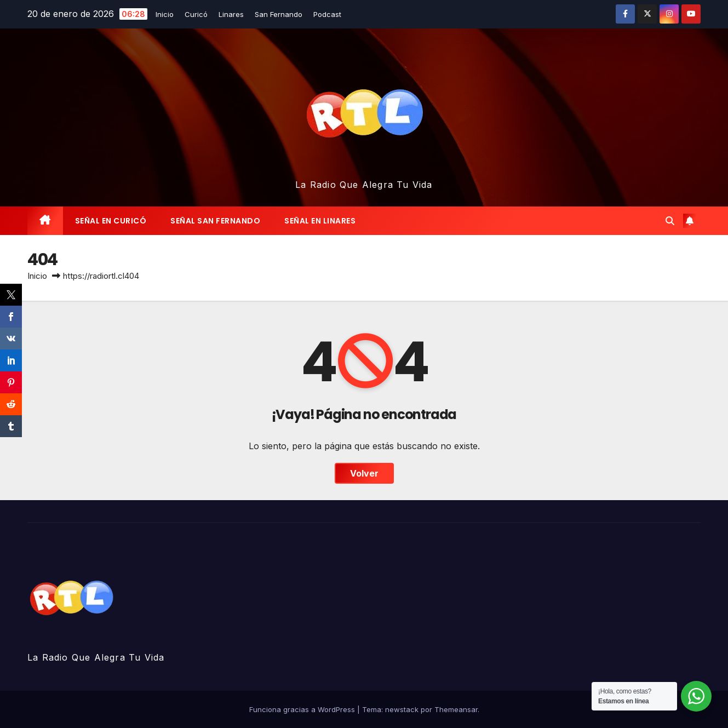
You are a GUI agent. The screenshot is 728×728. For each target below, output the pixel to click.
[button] (670, 221)
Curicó (196, 14)
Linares (231, 14)
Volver (364, 473)
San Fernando (279, 14)
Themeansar (456, 709)
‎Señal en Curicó (111, 221)
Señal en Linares (320, 221)
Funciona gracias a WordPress (303, 709)
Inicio (165, 14)
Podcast (327, 14)
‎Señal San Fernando (215, 221)
